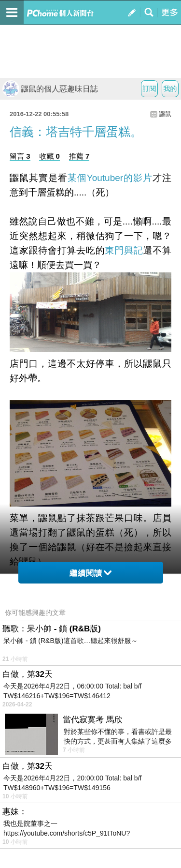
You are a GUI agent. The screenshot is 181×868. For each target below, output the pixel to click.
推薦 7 (79, 156)
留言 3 (20, 156)
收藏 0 (49, 156)
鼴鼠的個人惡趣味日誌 (50, 89)
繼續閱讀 (90, 573)
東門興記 (124, 250)
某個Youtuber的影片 (110, 178)
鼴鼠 (165, 114)
